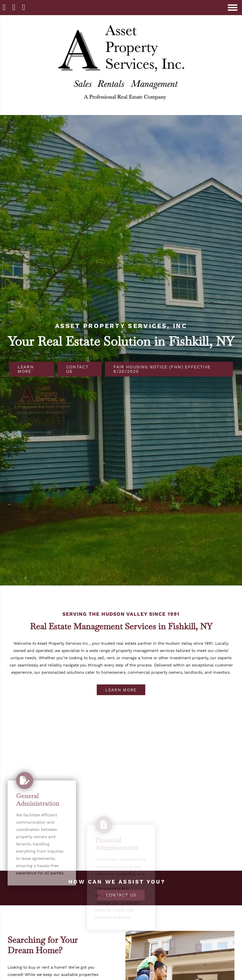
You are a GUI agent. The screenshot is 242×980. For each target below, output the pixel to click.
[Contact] (24, 7)
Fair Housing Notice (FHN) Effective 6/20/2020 (162, 369)
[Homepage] (121, 112)
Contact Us (77, 369)
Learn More (26, 369)
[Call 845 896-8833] (15, 7)
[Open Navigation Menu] (233, 8)
